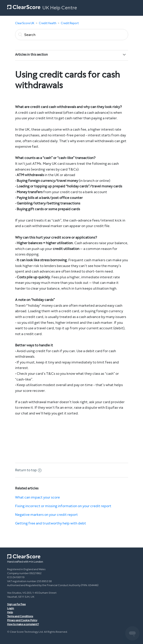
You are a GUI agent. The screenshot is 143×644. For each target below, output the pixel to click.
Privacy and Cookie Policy (22, 620)
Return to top (28, 470)
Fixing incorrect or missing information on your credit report (63, 506)
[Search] (72, 35)
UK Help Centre (60, 8)
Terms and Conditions (20, 616)
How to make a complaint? (23, 624)
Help (10, 612)
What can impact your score (37, 497)
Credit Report (70, 23)
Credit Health (48, 23)
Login (11, 608)
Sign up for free (16, 604)
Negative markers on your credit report (46, 515)
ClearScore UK (25, 23)
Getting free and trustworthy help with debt (51, 523)
